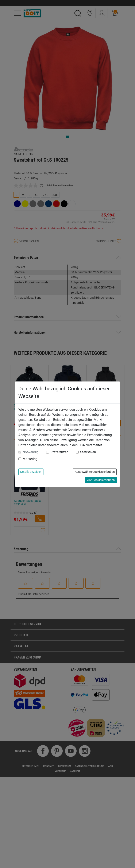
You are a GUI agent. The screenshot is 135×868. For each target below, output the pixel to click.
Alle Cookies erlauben (101, 480)
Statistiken (88, 452)
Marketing (30, 459)
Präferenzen (59, 452)
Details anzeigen (31, 472)
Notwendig (31, 452)
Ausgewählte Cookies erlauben (95, 472)
